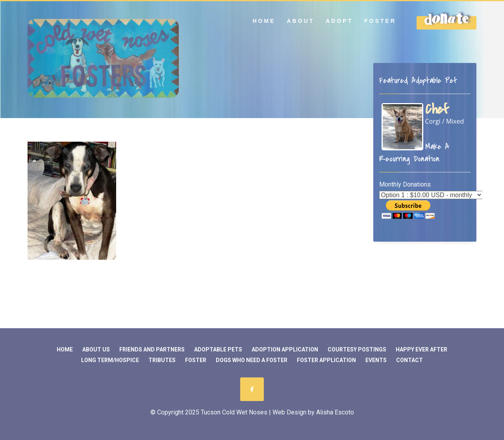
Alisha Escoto (335, 412)
